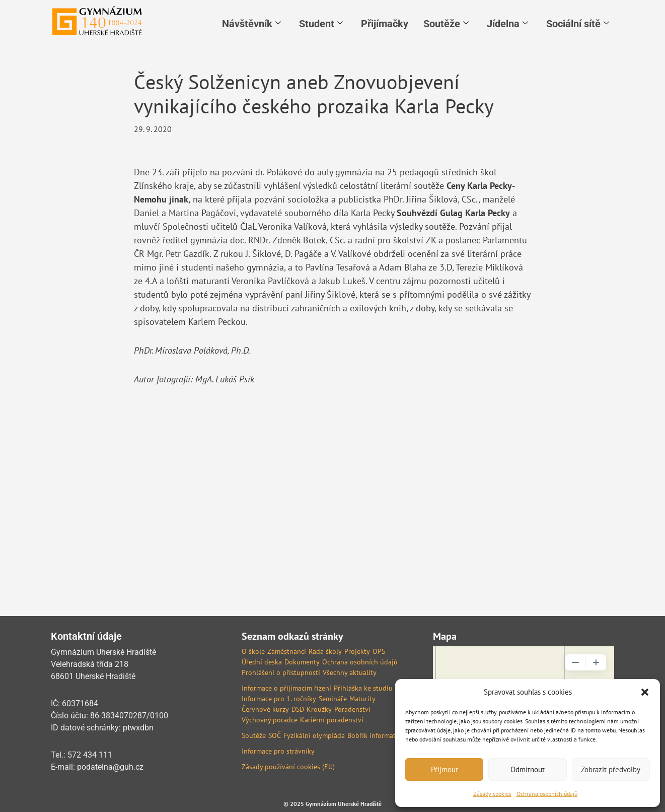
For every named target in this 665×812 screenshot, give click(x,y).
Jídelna (507, 24)
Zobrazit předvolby (611, 769)
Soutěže (446, 24)
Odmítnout (528, 769)
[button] (645, 692)
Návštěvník (251, 24)
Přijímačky (385, 24)
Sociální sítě (578, 24)
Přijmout (445, 769)
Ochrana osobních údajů (547, 794)
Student (321, 24)
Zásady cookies (492, 794)
